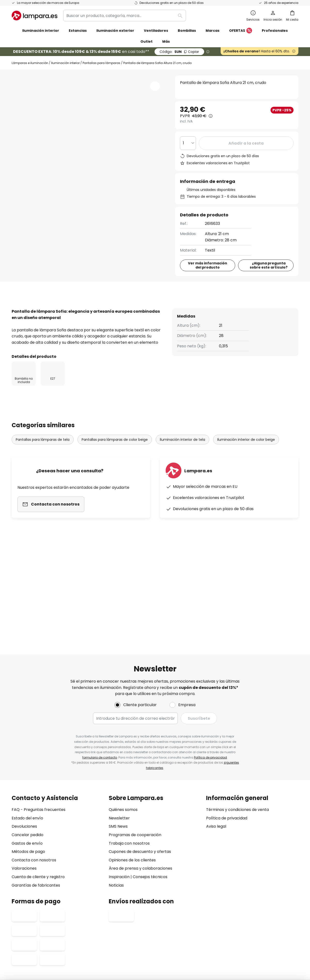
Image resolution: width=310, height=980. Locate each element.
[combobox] (125, 16)
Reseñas (140, 311)
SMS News (118, 745)
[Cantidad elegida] (188, 143)
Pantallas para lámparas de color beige (115, 458)
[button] (155, 86)
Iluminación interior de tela (182, 458)
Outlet (147, 41)
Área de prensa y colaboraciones (140, 787)
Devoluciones (24, 745)
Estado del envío (27, 737)
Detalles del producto (87, 311)
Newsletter (119, 737)
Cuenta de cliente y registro (38, 796)
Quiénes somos (123, 729)
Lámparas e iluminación (30, 63)
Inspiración (119, 796)
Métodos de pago (28, 770)
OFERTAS (241, 31)
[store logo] (35, 16)
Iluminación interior (65, 63)
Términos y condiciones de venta (237, 729)
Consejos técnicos (150, 796)
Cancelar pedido (27, 754)
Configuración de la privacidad (79, 930)
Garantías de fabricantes (36, 804)
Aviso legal (216, 745)
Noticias (116, 804)
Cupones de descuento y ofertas (140, 770)
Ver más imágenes (89, 90)
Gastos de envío (27, 762)
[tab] (29, 311)
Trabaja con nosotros (129, 762)
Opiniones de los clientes (132, 779)
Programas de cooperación (135, 754)
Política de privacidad (210, 676)
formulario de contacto (100, 676)
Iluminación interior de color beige (246, 458)
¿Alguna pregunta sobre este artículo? (269, 269)
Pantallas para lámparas (101, 63)
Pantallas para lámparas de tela (43, 458)
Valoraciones (24, 787)
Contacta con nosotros (34, 779)
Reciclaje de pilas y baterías (233, 930)
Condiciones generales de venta (149, 930)
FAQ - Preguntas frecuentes (39, 729)
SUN (179, 52)
